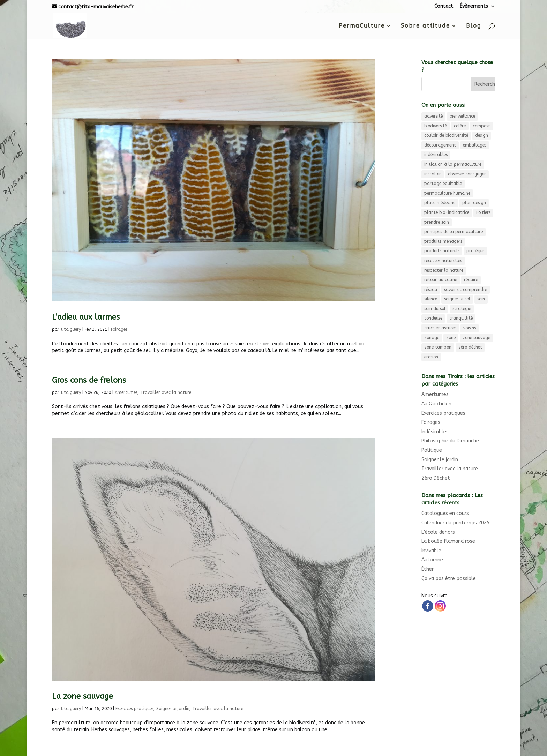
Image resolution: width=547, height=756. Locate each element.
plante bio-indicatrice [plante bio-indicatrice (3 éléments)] (447, 212)
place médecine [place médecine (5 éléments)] (440, 203)
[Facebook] (428, 606)
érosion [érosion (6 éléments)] (431, 357)
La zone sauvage (83, 696)
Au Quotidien (436, 404)
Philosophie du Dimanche (450, 441)
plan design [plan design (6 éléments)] (474, 203)
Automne (432, 560)
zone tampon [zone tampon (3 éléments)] (438, 347)
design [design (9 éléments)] (482, 135)
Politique (432, 450)
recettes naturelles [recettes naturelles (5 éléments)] (443, 261)
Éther (428, 569)
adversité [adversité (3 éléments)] (433, 116)
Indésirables (435, 432)
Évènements (474, 6)
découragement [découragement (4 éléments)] (440, 145)
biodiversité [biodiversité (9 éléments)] (436, 126)
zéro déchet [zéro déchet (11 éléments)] (470, 347)
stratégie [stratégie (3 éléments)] (462, 309)
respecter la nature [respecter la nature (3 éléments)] (444, 270)
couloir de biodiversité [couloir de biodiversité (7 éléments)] (446, 135)
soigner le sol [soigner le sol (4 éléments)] (457, 299)
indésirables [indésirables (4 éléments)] (436, 155)
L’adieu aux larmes (86, 317)
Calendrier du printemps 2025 (455, 523)
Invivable (431, 551)
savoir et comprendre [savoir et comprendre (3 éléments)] (466, 290)
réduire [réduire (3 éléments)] (471, 280)
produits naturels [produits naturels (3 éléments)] (442, 251)
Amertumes (126, 392)
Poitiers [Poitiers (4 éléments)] (483, 212)
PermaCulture (362, 26)
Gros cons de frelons (89, 380)
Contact (444, 6)
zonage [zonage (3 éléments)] (432, 338)
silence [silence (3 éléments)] (431, 299)
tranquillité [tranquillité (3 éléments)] (461, 318)
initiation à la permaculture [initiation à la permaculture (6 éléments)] (453, 164)
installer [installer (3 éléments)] (433, 174)
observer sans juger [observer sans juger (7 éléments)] (467, 174)
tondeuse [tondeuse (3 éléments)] (433, 318)
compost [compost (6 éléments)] (481, 126)
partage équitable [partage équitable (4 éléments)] (443, 184)
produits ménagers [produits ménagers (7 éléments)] (443, 241)
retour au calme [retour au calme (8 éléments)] (441, 280)
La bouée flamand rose (448, 541)
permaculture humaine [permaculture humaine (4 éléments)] (447, 193)
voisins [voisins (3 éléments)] (470, 328)
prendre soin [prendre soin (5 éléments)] (437, 222)
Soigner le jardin (173, 709)
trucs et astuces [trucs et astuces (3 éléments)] (440, 328)
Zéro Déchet (436, 478)
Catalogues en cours (445, 513)
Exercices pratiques (134, 709)
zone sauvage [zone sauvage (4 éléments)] (476, 338)
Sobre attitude (425, 26)
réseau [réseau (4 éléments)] (431, 290)
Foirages (119, 329)
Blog (474, 26)
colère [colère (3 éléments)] (460, 126)
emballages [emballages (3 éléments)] (475, 145)
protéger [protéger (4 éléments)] (475, 251)
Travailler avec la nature (166, 392)
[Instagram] (440, 606)
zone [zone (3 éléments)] (451, 338)
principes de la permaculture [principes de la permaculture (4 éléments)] (454, 232)
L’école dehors (438, 532)
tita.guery (71, 329)
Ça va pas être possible (449, 579)
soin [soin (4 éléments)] (481, 299)
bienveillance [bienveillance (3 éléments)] (462, 116)
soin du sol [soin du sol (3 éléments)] (435, 309)
